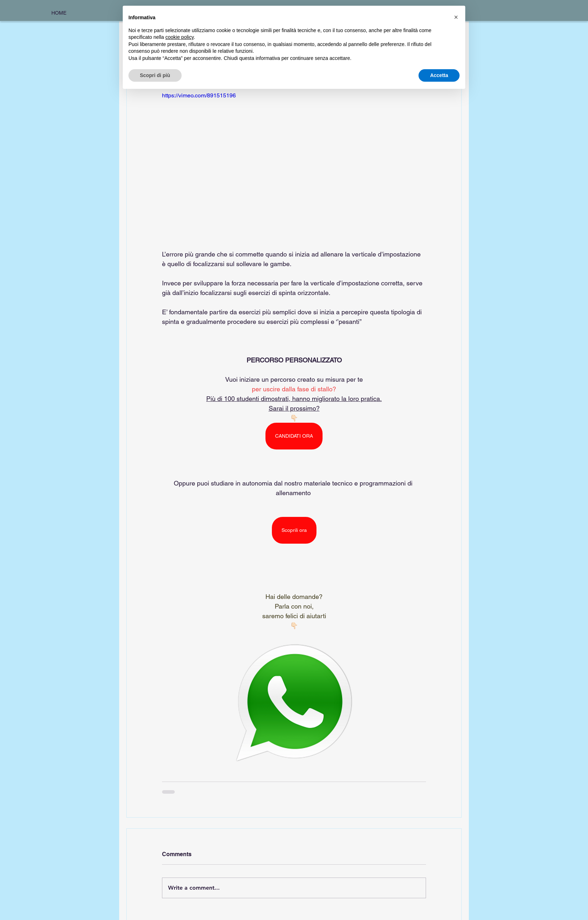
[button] (456, 17)
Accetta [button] (439, 75)
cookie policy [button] (180, 37)
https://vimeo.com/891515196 (199, 95)
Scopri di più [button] (155, 75)
